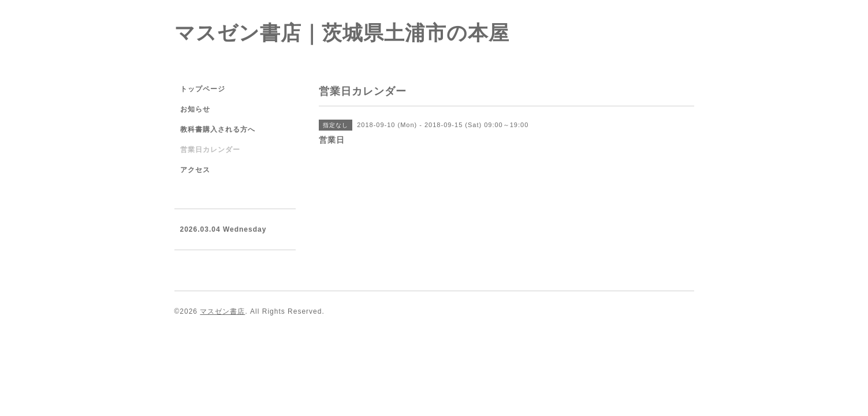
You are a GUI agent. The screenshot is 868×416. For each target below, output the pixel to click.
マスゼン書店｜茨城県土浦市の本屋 (342, 33)
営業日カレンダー (210, 150)
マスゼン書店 (222, 311)
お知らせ (195, 109)
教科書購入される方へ (218, 129)
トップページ (203, 89)
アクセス (195, 170)
